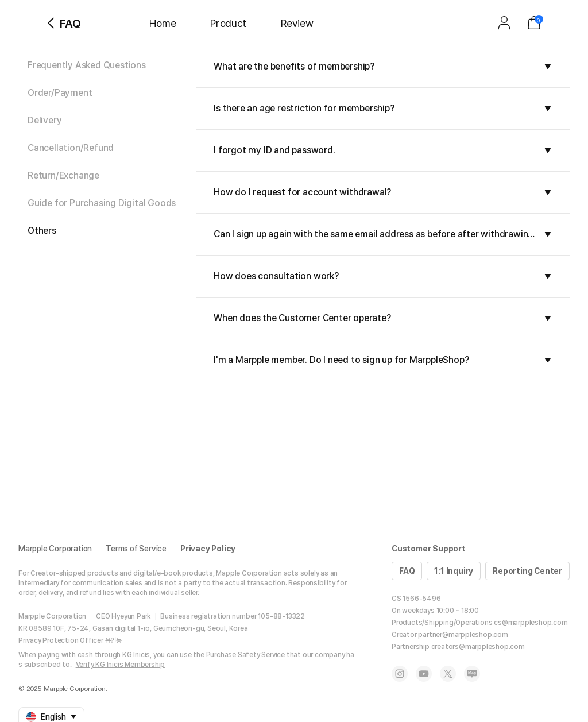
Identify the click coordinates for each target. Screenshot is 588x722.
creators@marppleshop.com (478, 647)
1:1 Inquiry (454, 571)
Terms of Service (136, 549)
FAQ (407, 571)
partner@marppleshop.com (463, 635)
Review (297, 23)
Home (163, 23)
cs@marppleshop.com (531, 623)
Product (228, 23)
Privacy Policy (208, 549)
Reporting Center (527, 571)
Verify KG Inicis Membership (121, 665)
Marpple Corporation (55, 549)
